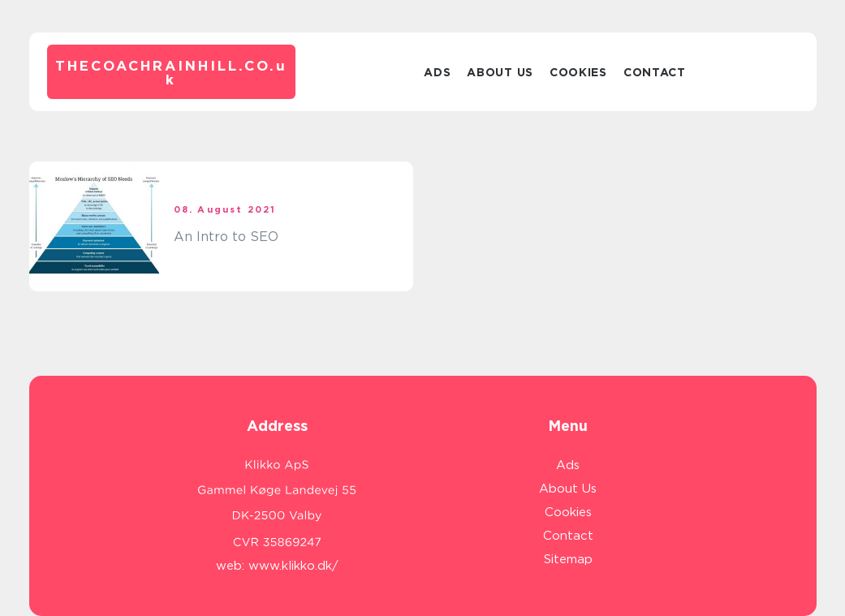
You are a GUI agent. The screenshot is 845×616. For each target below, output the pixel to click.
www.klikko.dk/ (293, 566)
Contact (655, 72)
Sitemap (568, 559)
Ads (437, 72)
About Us (500, 72)
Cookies (578, 72)
